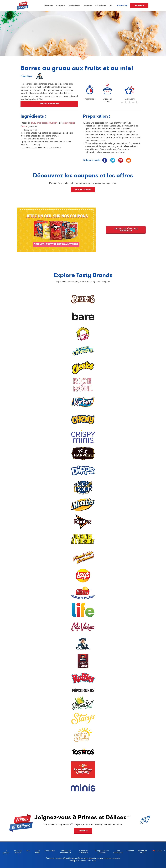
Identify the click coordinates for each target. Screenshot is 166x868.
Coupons (61, 5)
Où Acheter (101, 5)
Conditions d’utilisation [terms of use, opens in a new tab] (82, 852)
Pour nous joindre (18, 852)
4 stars (133, 103)
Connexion (122, 5)
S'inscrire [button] (83, 831)
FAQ (28, 851)
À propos (6, 852)
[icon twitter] (113, 160)
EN (111, 5)
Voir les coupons (83, 189)
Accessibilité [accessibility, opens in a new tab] (49, 851)
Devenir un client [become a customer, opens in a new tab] (141, 852)
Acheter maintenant (49, 104)
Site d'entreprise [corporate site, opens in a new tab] (117, 852)
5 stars (137, 103)
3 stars (130, 103)
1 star (122, 103)
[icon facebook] (105, 160)
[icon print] (128, 160)
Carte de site (37, 852)
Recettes (88, 5)
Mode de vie (74, 5)
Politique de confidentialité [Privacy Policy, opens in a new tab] (64, 852)
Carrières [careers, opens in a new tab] (130, 851)
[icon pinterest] (121, 160)
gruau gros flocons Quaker (44, 123)
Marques (49, 5)
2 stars (126, 103)
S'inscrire (139, 5)
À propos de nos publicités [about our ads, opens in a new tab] (100, 852)
